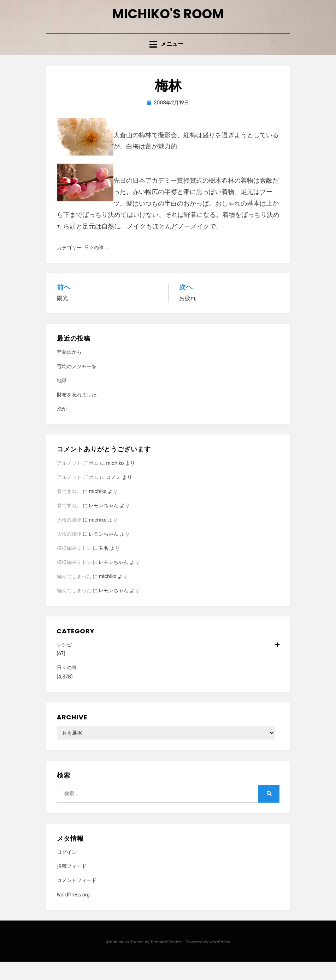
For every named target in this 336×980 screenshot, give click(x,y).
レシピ (168, 663)
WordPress (220, 960)
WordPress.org (73, 913)
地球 (62, 399)
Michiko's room (168, 21)
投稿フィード (72, 885)
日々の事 (94, 266)
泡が (62, 427)
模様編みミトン (74, 567)
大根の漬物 (69, 538)
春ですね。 (69, 510)
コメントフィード (77, 899)
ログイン (67, 871)
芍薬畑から (69, 370)
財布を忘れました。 (79, 413)
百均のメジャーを (77, 385)
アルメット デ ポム (78, 482)
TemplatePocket (166, 960)
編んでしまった (74, 595)
